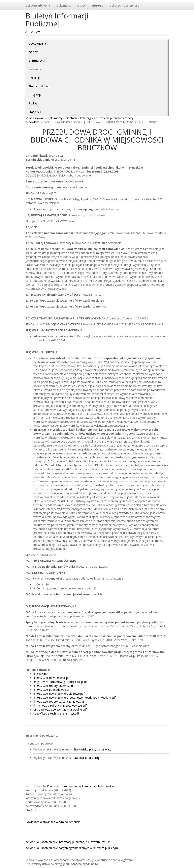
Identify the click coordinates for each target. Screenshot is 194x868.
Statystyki (35, 112)
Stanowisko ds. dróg (87, 758)
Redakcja (34, 78)
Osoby (81, 5)
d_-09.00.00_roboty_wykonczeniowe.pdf (59, 702)
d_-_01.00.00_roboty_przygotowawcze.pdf (60, 705)
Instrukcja (35, 69)
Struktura (97, 5)
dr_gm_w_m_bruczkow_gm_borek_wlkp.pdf (61, 682)
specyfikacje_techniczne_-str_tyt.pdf (56, 713)
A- (27, 31)
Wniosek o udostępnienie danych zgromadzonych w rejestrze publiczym (72, 848)
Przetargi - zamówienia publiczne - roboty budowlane (81, 786)
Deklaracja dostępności (124, 5)
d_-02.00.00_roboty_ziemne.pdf (53, 686)
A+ (38, 31)
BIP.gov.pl (35, 95)
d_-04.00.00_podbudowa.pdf (51, 690)
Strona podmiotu (40, 86)
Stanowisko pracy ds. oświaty (92, 749)
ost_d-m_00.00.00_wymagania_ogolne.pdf (60, 709)
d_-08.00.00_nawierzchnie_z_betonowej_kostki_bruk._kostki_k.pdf (75, 698)
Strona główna (38, 5)
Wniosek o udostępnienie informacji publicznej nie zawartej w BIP (68, 842)
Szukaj (33, 103)
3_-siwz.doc (41, 674)
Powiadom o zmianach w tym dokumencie (53, 822)
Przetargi (71, 118)
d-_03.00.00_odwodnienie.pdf (52, 678)
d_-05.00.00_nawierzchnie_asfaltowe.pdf (59, 694)
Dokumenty (64, 5)
